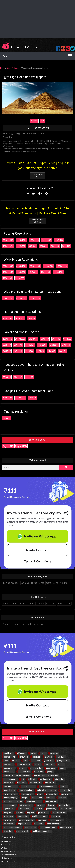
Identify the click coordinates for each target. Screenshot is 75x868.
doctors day (55, 816)
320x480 (67, 246)
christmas (36, 757)
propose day (51, 809)
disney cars (49, 764)
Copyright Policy (9, 861)
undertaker (61, 757)
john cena (48, 761)
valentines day (36, 768)
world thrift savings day (41, 831)
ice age (61, 764)
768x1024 (30, 345)
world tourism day (34, 801)
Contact (6, 845)
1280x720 (20, 278)
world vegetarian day (12, 827)
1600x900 (35, 240)
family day (21, 783)
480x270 (33, 398)
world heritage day (48, 827)
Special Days (65, 604)
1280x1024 (9, 246)
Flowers (24, 604)
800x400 (19, 345)
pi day (50, 772)
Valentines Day (36, 624)
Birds (42, 583)
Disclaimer (7, 858)
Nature (64, 583)
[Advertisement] (37, 19)
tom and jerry (9, 768)
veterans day (66, 794)
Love (56, 583)
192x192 (19, 377)
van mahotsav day (26, 820)
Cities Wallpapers (14, 68)
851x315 (7, 377)
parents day (50, 783)
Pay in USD (22, 446)
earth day (50, 798)
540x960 (67, 345)
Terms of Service (9, 855)
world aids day (10, 805)
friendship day (9, 790)
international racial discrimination (17, 775)
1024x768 (22, 246)
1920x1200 (49, 266)
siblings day (8, 816)
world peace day (10, 794)
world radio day (24, 809)
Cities (15, 604)
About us (6, 841)
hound (43, 753)
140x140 (30, 377)
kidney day (39, 772)
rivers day (8, 831)
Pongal (7, 624)
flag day (51, 805)
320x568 (52, 351)
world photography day (13, 801)
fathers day (59, 779)
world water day (10, 779)
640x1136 (55, 345)
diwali (39, 794)
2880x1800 (9, 266)
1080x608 (8, 398)
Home (3, 68)
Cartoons (52, 604)
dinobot (33, 753)
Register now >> (38, 221)
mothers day (45, 779)
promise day (43, 813)
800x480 (7, 345)
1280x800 (8, 278)
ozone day (38, 824)
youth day (42, 820)
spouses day (64, 805)
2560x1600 (22, 266)
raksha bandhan (26, 790)
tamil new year (65, 827)
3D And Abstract (11, 583)
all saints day (51, 794)
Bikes (35, 583)
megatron (54, 753)
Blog (4, 848)
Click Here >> (38, 176)
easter (62, 768)
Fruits (32, 604)
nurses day (8, 783)
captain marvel (22, 831)
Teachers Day (19, 624)
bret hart (16, 761)
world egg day (30, 827)
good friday (51, 768)
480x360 (19, 351)
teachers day (65, 790)
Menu (7, 56)
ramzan (64, 787)
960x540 (57, 339)
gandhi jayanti (27, 794)
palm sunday (9, 772)
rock (25, 761)
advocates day (26, 805)
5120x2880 (22, 298)
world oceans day (39, 816)
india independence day (46, 790)
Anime (6, 604)
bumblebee (8, 753)
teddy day (8, 813)
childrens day (35, 783)
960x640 (46, 339)
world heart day (53, 824)
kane (6, 761)
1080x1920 (21, 339)
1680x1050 (9, 272)
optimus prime (9, 757)
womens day (37, 798)
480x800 (7, 351)
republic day (9, 809)
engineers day (24, 824)
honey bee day (56, 820)
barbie (37, 764)
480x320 (44, 246)
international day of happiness (46, 775)
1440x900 (47, 240)
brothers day (23, 816)
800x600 (33, 246)
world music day (28, 787)
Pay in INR (9, 446)
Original (7, 418)
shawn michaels (23, 764)
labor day (62, 798)
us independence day (48, 787)
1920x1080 (22, 240)
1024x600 (20, 318)
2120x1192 (21, 398)
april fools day (24, 772)
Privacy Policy (8, 851)
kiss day (19, 813)
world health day (59, 813)
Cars (49, 583)
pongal (24, 798)
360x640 (56, 246)
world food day (51, 801)
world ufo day (9, 820)
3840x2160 (9, 298)
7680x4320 (36, 298)
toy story (22, 768)
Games (41, 604)
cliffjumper (21, 753)
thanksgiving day (10, 798)
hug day (30, 813)
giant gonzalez (63, 761)
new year (48, 757)
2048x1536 (9, 240)
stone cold (36, 761)
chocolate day (66, 809)
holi (22, 779)
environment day (10, 787)
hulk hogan (8, 764)
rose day (38, 809)
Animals (26, 583)
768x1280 (43, 345)
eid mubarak (9, 824)
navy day (40, 805)
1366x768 (60, 240)
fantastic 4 (24, 757)
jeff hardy (32, 779)
